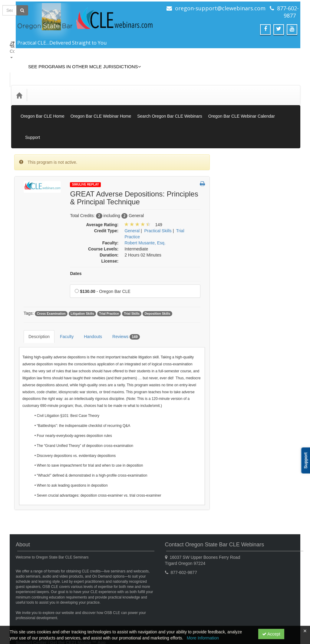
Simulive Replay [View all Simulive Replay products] (239, 149)
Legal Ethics (235, 303)
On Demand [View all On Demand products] (235, 162)
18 (248, 452)
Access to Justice (240, 234)
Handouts (88, 305)
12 (259, 443)
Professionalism (239, 327)
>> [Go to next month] (287, 407)
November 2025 (258, 407)
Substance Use (238, 365)
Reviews (122, 305)
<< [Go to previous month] (229, 407)
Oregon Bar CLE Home (43, 102)
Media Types (79, 86)
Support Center (31, 606)
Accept (271, 634)
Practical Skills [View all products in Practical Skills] (158, 203)
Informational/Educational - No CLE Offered (252, 275)
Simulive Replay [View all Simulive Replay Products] (85, 157)
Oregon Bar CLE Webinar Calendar (242, 102)
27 (271, 461)
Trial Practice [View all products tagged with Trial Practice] (109, 286)
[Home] (19, 86)
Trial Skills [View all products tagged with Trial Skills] (132, 286)
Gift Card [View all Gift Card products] (232, 200)
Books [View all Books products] (230, 174)
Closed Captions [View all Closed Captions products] (239, 187)
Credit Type (46, 86)
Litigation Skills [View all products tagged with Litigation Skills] (82, 286)
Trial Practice (236, 390)
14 (282, 443)
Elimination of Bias (241, 247)
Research (233, 340)
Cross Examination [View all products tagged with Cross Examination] (51, 286)
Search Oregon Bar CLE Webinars (170, 102)
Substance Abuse (240, 352)
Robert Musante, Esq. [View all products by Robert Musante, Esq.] (145, 216)
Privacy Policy (68, 612)
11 (248, 443)
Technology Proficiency (245, 377)
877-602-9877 (288, 12)
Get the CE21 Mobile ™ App (78, 606)
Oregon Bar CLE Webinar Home (101, 102)
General (231, 259)
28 (282, 461)
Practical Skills (237, 315)
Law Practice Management (249, 290)
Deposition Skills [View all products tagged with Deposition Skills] (158, 286)
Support (287, 115)
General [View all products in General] (132, 203)
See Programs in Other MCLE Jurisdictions (80, 62)
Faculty (62, 305)
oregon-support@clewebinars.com (220, 8)
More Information (203, 638)
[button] (202, 157)
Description (35, 305)
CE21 (45, 612)
